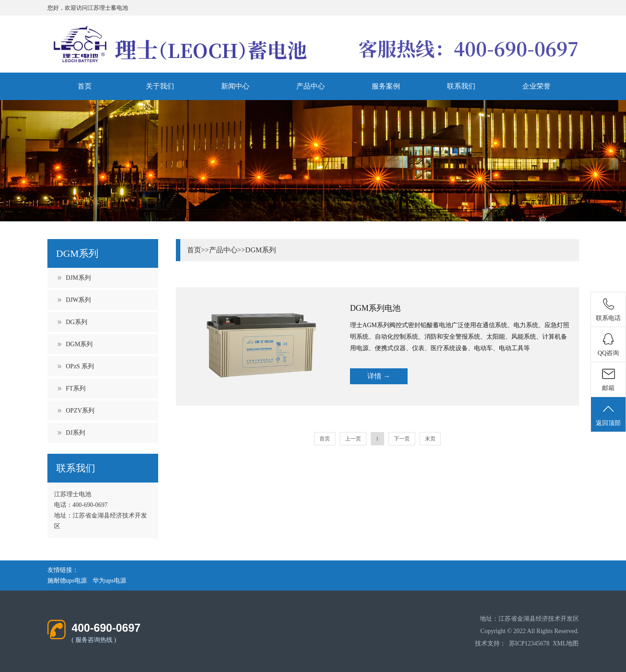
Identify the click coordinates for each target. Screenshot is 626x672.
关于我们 (160, 86)
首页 (85, 86)
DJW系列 (79, 300)
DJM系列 (78, 278)
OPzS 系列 (80, 366)
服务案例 (386, 86)
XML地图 (566, 643)
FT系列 (76, 388)
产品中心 (311, 86)
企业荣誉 (537, 86)
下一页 (402, 439)
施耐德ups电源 (67, 581)
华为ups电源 (109, 581)
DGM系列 (80, 344)
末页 (430, 439)
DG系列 (77, 322)
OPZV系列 (80, 411)
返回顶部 (608, 415)
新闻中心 (235, 86)
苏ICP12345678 (529, 643)
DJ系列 (76, 433)
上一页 (353, 439)
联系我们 (461, 86)
